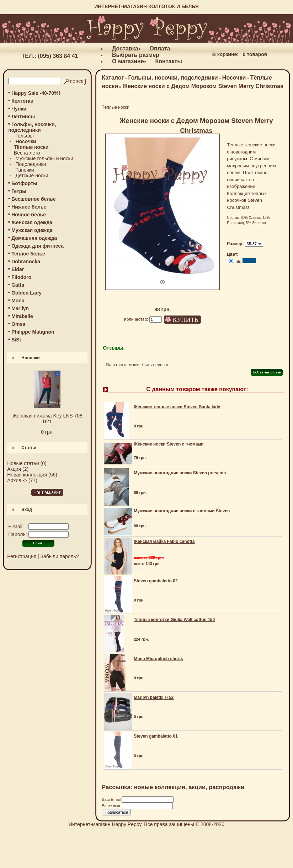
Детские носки (32, 176)
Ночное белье (29, 215)
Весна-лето (27, 153)
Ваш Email (112, 799)
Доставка (125, 48)
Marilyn (20, 308)
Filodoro (21, 277)
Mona (18, 301)
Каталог (113, 78)
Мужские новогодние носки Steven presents (180, 473)
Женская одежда (32, 222)
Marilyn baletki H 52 (154, 697)
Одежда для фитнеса (38, 246)
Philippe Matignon (33, 332)
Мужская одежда (32, 230)
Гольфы (24, 136)
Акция (14, 469)
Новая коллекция (27, 475)
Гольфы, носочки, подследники (173, 78)
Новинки (30, 358)
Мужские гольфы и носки (44, 158)
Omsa (18, 324)
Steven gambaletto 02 (156, 581)
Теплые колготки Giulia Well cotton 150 (174, 620)
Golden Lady (26, 293)
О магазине (128, 61)
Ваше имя (111, 806)
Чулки (19, 109)
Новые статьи (23, 463)
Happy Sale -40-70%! (36, 93)
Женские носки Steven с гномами (169, 444)
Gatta (18, 285)
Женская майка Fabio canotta (164, 541)
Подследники (31, 164)
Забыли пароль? (60, 556)
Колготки (22, 101)
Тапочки (25, 170)
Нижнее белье (29, 207)
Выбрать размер (136, 55)
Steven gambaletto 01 (156, 736)
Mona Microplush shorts (158, 659)
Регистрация (22, 556)
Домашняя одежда (34, 238)
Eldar (18, 269)
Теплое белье (28, 254)
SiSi (16, 340)
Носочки (234, 78)
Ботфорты (24, 183)
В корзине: (225, 54)
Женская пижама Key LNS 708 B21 (47, 419)
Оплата (160, 48)
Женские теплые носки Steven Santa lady (177, 407)
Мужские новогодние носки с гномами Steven (182, 511)
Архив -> (17, 480)
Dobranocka (26, 262)
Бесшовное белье (34, 199)
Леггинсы (23, 117)
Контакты (169, 61)
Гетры (19, 191)
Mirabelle (22, 316)
